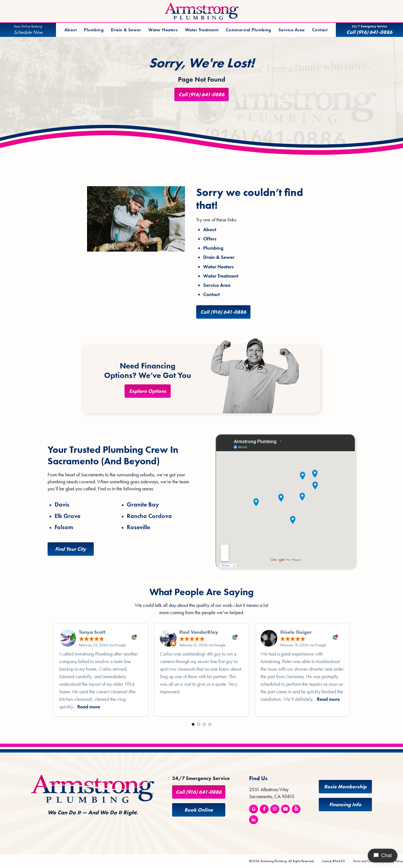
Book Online (199, 810)
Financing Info (345, 805)
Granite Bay (143, 505)
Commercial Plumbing (249, 30)
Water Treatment (202, 30)
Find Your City (71, 549)
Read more (89, 707)
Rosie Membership (345, 787)
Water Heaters (163, 30)
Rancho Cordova (149, 516)
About (71, 30)
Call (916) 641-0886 (201, 94)
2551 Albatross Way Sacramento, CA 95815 (272, 793)
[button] (193, 724)
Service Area (292, 30)
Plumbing (94, 30)
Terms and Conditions (367, 861)
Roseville (138, 527)
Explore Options (148, 391)
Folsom (64, 527)
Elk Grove (67, 516)
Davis (62, 505)
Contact (320, 30)
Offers (210, 239)
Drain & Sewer (126, 30)
